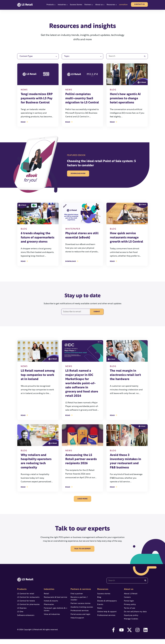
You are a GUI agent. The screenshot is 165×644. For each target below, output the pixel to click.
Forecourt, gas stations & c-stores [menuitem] (55, 612)
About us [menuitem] (128, 589)
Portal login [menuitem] (129, 602)
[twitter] (129, 635)
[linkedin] (146, 635)
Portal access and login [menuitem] (80, 615)
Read (24, 122)
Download (72, 261)
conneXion (123, 5)
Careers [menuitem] (127, 598)
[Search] (145, 580)
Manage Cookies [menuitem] (131, 623)
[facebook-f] (113, 635)
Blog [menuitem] (99, 598)
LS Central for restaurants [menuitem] (28, 598)
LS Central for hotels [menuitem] (25, 602)
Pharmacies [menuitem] (49, 606)
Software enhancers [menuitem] (25, 619)
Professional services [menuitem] (79, 611)
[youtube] (121, 635)
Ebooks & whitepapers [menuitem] (106, 602)
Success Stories (76, 5)
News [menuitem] (100, 611)
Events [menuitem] (100, 606)
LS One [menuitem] (20, 615)
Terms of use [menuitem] (129, 611)
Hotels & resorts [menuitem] (50, 602)
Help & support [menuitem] (77, 619)
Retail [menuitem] (46, 594)
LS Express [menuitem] (22, 611)
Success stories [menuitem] (103, 594)
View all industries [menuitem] (51, 617)
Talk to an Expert (82, 549)
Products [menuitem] (22, 589)
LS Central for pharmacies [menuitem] (28, 606)
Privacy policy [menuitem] (129, 606)
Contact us (139, 4)
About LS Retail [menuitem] (130, 594)
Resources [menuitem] (103, 589)
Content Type (26, 56)
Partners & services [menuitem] (80, 589)
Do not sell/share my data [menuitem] (135, 615)
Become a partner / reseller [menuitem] (82, 598)
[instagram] (137, 635)
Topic (67, 56)
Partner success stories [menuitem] (80, 602)
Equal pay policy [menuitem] (131, 619)
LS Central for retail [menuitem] (25, 594)
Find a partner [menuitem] (76, 594)
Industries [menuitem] (49, 589)
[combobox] (127, 581)
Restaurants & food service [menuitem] (55, 598)
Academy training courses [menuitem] (81, 606)
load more (82, 499)
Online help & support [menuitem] (106, 615)
